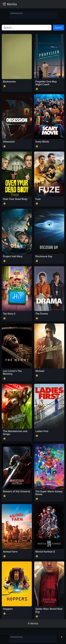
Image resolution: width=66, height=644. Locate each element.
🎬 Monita (10, 4)
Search (58, 28)
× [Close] (62, 637)
